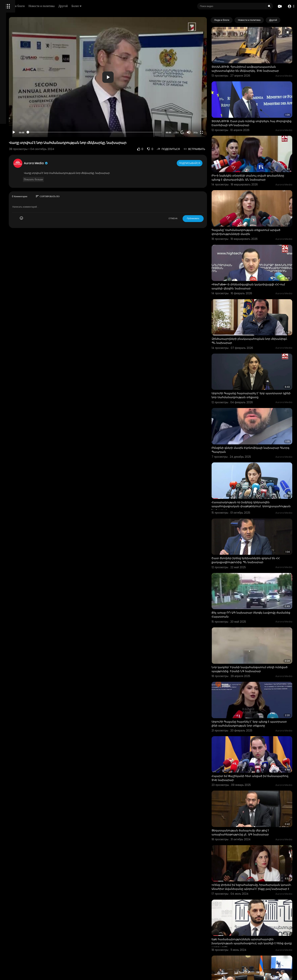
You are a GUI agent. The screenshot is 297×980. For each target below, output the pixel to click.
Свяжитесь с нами (24, 129)
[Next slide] (287, 20)
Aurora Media (83, 163)
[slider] (126, 132)
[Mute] (203, 132)
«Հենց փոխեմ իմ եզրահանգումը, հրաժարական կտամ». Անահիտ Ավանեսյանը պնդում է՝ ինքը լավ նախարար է (258, 794)
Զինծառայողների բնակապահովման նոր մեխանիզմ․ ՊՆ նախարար (255, 306)
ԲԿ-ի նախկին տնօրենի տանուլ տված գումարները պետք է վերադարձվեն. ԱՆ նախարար (254, 162)
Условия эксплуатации (18, 120)
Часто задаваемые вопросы (21, 116)
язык (25, 133)
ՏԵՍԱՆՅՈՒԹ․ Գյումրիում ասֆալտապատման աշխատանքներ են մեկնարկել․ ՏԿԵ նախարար (258, 64)
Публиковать (207, 218)
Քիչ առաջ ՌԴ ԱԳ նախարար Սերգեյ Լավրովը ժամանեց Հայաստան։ (258, 550)
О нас (8, 129)
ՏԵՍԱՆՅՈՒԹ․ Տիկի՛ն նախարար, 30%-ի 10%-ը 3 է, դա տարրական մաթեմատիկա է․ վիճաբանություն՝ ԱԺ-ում (259, 893)
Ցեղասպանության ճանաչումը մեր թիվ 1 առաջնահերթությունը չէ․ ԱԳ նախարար (254, 744)
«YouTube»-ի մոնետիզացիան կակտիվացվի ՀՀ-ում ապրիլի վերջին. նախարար (257, 258)
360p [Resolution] (209, 133)
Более (128, 6)
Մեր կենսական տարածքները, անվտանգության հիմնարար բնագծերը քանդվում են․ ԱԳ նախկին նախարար (254, 943)
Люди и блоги (68, 6)
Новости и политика (93, 6)
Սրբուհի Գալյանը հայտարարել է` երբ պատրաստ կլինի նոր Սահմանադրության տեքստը (256, 356)
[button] (290, 6)
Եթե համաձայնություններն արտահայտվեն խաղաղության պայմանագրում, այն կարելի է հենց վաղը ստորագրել (258, 843)
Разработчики (13, 133)
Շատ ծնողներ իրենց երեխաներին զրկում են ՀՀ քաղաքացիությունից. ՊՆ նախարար (258, 502)
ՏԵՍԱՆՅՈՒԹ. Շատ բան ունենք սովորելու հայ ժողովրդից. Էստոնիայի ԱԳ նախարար (258, 112)
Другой (115, 6)
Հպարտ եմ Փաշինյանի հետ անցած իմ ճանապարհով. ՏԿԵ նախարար (253, 696)
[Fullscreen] (216, 132)
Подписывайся (204, 163)
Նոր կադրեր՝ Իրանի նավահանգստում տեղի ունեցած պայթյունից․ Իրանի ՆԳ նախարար (257, 598)
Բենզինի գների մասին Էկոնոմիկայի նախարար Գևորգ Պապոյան (251, 404)
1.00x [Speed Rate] (190, 133)
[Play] (61, 132)
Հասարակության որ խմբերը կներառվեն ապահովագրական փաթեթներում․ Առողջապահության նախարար (255, 454)
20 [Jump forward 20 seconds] (196, 132)
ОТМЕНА (187, 218)
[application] (138, 77)
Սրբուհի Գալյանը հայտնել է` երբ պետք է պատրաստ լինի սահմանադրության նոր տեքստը (255, 648)
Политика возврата (16, 111)
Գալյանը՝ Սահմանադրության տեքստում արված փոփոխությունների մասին (255, 210)
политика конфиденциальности (23, 125)
